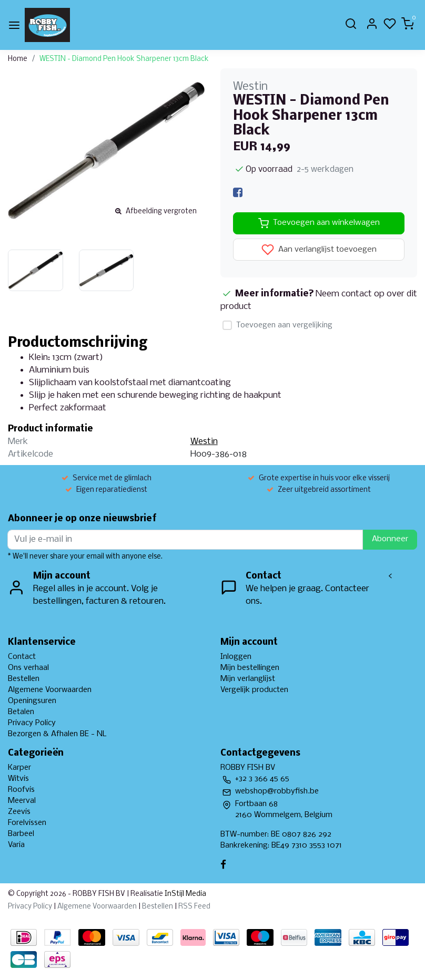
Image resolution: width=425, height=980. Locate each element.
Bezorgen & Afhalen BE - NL (57, 734)
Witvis (18, 779)
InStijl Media (185, 894)
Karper (19, 768)
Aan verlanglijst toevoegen (319, 250)
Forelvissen (27, 823)
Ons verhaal (28, 668)
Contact (22, 657)
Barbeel (21, 834)
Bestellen (24, 679)
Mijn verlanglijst (248, 679)
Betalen (21, 712)
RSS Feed (194, 907)
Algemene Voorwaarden (50, 690)
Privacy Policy (32, 723)
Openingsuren (32, 701)
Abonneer (390, 539)
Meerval (22, 801)
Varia (16, 845)
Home (18, 59)
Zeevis (19, 812)
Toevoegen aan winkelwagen (319, 223)
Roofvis (21, 790)
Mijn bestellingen (250, 668)
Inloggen (236, 657)
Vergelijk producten (254, 690)
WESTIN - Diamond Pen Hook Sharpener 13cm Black (124, 59)
